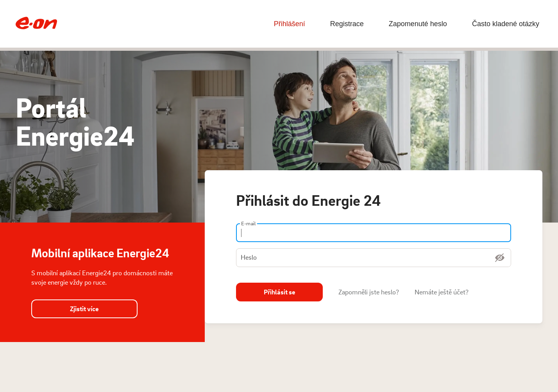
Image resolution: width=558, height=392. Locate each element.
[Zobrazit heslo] (500, 258)
